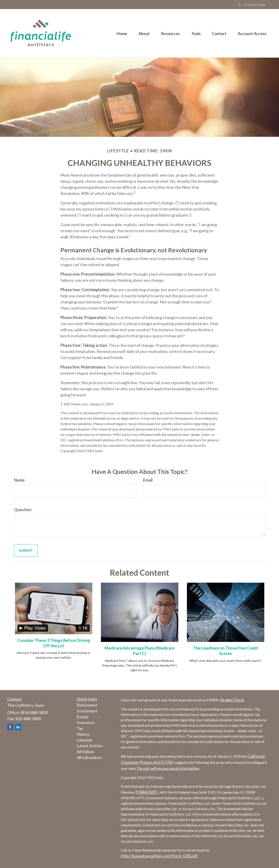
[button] (144, 33)
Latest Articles (90, 746)
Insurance (86, 722)
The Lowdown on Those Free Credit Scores (226, 651)
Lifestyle (85, 740)
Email (148, 480)
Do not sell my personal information (168, 768)
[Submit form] (26, 550)
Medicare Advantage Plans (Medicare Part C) (139, 651)
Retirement (87, 705)
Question (23, 510)
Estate (83, 717)
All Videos (85, 752)
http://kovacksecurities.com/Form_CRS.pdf (159, 856)
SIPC (154, 792)
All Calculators (89, 757)
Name (19, 480)
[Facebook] (10, 727)
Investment (87, 711)
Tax (80, 728)
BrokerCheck (232, 700)
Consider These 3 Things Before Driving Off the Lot (54, 643)
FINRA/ (142, 792)
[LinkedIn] (18, 727)
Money (83, 734)
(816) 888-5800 (252, 5)
